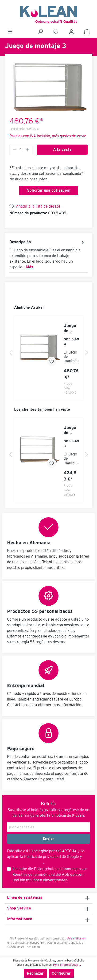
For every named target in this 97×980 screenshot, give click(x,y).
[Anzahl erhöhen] (27, 150)
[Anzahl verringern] (14, 150)
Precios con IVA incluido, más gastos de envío (48, 136)
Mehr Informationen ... (67, 965)
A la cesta (62, 150)
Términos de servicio (25, 862)
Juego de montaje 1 (71, 430)
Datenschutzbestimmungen (57, 869)
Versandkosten (76, 938)
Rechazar (35, 973)
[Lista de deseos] (56, 32)
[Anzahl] (21, 150)
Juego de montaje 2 (71, 328)
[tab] (47, 254)
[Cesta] (87, 32)
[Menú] (10, 32)
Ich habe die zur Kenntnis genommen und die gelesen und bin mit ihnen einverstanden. (50, 874)
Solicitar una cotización (49, 190)
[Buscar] (40, 32)
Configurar (61, 973)
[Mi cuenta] (71, 32)
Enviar (48, 839)
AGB (66, 874)
